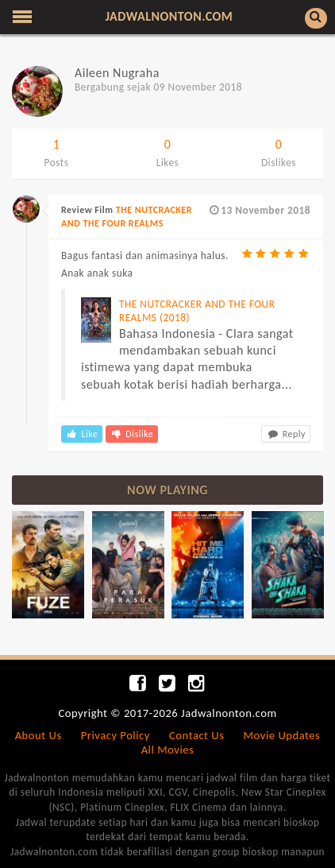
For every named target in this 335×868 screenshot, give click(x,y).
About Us (39, 735)
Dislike (132, 434)
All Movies (168, 750)
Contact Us (196, 735)
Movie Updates (282, 735)
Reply (286, 434)
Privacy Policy (116, 735)
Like (82, 434)
